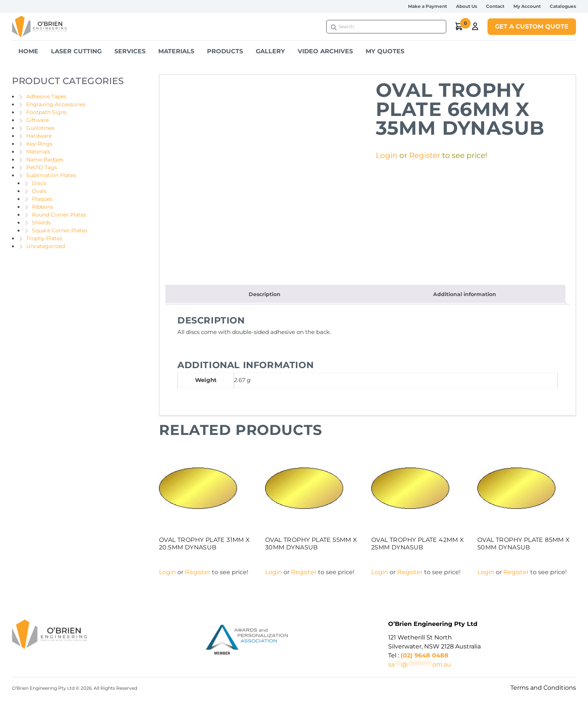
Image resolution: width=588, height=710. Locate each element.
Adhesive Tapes (46, 96)
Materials (176, 51)
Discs (39, 183)
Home (28, 51)
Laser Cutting (76, 51)
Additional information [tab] (465, 294)
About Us (466, 6)
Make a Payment (427, 6)
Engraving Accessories (56, 104)
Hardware (39, 136)
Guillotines (40, 128)
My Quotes (385, 51)
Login (387, 155)
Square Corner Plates (60, 230)
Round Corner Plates (59, 215)
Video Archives (325, 51)
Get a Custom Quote (532, 26)
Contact (495, 6)
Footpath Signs (46, 112)
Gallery (270, 51)
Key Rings (39, 144)
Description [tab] (265, 294)
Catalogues (563, 6)
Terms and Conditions (543, 688)
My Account (527, 6)
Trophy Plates (44, 238)
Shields (41, 223)
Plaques (42, 199)
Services (130, 51)
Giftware (37, 120)
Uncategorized (46, 246)
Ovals (39, 191)
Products (225, 51)
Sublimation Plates (51, 175)
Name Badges (45, 159)
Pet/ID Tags (42, 167)
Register (425, 155)
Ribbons (43, 207)
